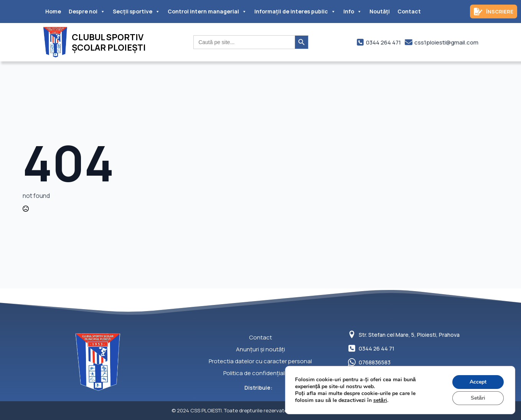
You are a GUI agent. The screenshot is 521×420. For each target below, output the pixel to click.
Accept (478, 382)
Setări (478, 398)
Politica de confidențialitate (260, 373)
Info (353, 12)
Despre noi (87, 12)
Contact (409, 11)
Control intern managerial (207, 12)
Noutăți (380, 11)
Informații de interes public (295, 12)
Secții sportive (136, 12)
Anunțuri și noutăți (260, 349)
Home (53, 11)
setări (380, 400)
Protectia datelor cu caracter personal (260, 361)
